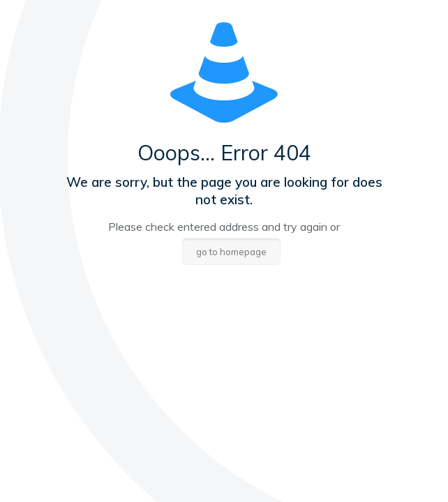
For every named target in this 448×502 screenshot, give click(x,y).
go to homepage (231, 252)
